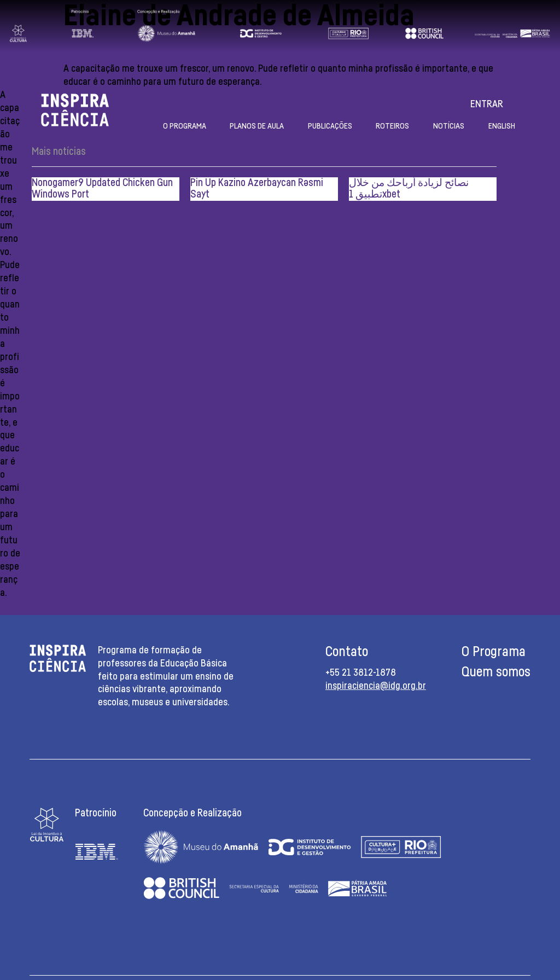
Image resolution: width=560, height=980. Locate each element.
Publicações (330, 126)
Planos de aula (257, 126)
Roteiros (392, 126)
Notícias (449, 126)
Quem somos (496, 672)
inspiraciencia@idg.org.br (376, 686)
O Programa (185, 126)
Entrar (487, 105)
